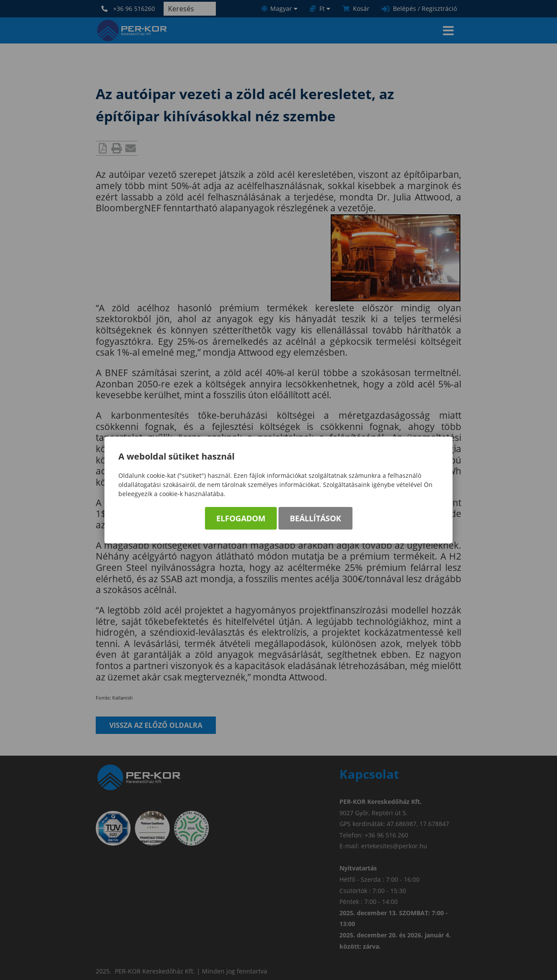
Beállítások (315, 518)
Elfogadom (241, 518)
